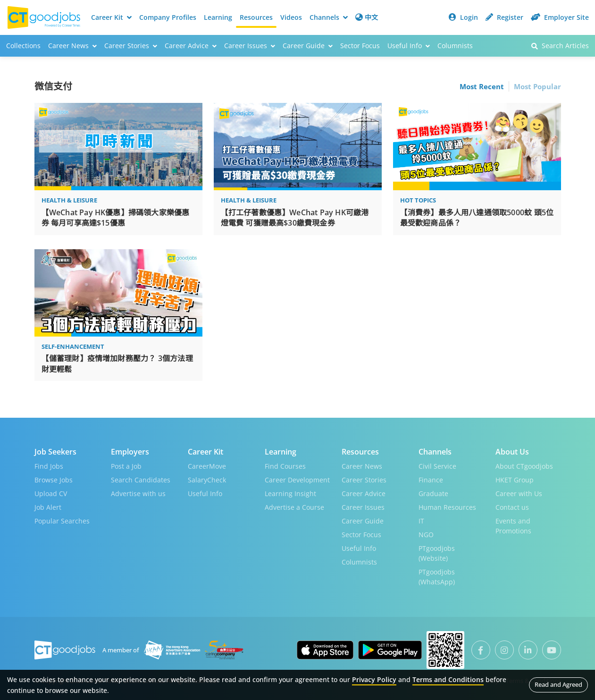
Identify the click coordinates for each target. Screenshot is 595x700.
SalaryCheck (207, 480)
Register (504, 17)
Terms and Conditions (448, 679)
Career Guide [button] (308, 46)
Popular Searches (62, 521)
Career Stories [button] (131, 46)
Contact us (512, 507)
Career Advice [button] (191, 46)
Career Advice (364, 493)
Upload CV (51, 493)
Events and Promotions (513, 526)
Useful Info (205, 493)
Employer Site (560, 17)
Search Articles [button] (560, 46)
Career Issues (363, 507)
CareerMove (207, 466)
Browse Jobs (54, 480)
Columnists (455, 46)
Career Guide (363, 521)
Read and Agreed (558, 684)
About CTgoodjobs (524, 466)
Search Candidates (141, 480)
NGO (426, 535)
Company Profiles (168, 17)
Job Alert (48, 507)
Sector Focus (360, 46)
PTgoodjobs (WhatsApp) (437, 577)
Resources (256, 17)
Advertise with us (138, 493)
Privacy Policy (374, 679)
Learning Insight (290, 493)
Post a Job (126, 466)
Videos (291, 17)
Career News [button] (72, 46)
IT (421, 521)
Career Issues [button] (250, 46)
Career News (362, 466)
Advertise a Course (294, 507)
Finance (431, 480)
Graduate (433, 493)
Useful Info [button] (409, 46)
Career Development (297, 480)
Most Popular (537, 86)
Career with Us (519, 493)
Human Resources (447, 507)
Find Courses (285, 466)
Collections (23, 46)
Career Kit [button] (111, 17)
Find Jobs (49, 466)
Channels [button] (329, 17)
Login (463, 17)
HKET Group (515, 480)
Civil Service (437, 466)
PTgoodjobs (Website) (437, 553)
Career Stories (364, 480)
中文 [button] (367, 17)
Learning (218, 17)
